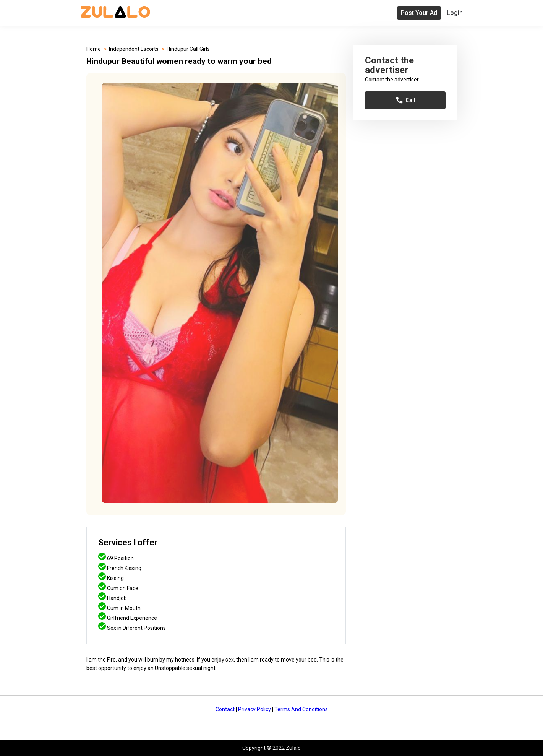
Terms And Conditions (301, 709)
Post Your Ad (419, 13)
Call (405, 100)
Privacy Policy (254, 709)
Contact (225, 709)
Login (455, 13)
